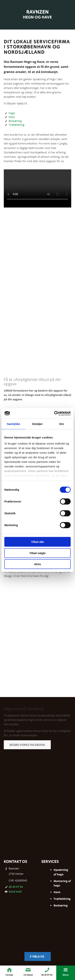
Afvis (38, 564)
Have (12, 117)
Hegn (12, 113)
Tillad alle (37, 542)
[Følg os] (38, 956)
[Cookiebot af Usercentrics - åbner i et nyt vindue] (54, 413)
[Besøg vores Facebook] (27, 745)
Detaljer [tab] (37, 424)
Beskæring (15, 121)
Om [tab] (61, 424)
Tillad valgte (37, 553)
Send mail (15, 891)
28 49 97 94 (16, 887)
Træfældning (17, 125)
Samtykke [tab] (14, 424)
